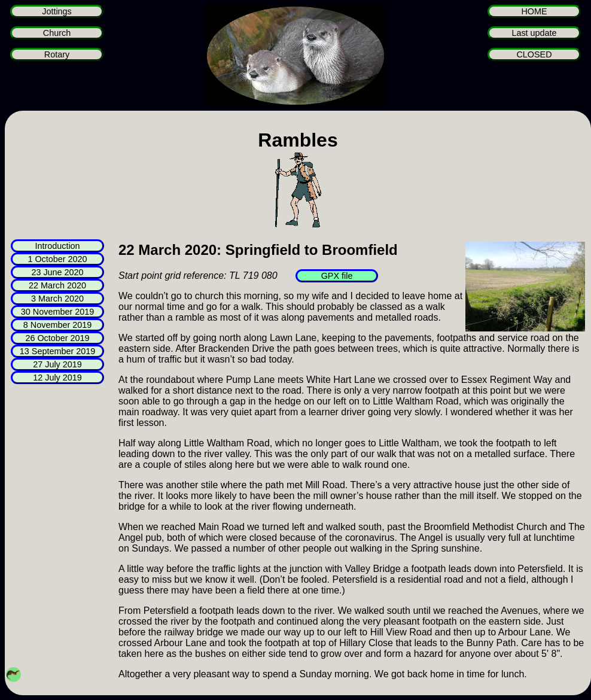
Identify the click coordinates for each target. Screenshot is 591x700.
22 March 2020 (57, 285)
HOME (534, 11)
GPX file (337, 276)
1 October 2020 (57, 259)
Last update (534, 33)
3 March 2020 (57, 299)
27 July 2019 (57, 364)
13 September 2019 (57, 351)
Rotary (57, 54)
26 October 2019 (57, 338)
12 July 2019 (57, 378)
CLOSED (534, 54)
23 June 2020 (57, 272)
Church (57, 33)
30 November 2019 (57, 312)
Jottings (57, 11)
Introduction (57, 246)
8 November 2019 (57, 325)
